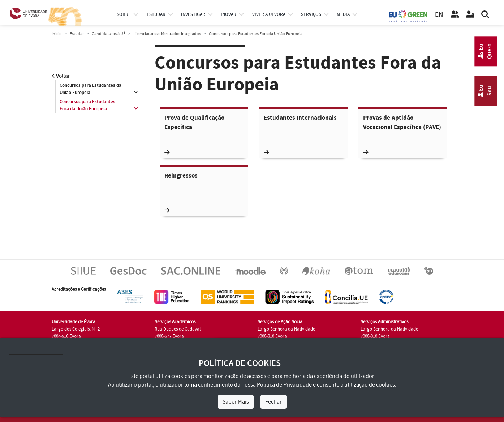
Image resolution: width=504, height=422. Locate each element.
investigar (193, 14)
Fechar (273, 402)
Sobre (124, 14)
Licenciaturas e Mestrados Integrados (167, 34)
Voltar (61, 76)
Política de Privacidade (284, 385)
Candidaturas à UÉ (109, 34)
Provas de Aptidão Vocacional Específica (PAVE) (402, 135)
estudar (156, 14)
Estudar (77, 34)
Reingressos (181, 193)
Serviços (311, 14)
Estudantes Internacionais (300, 135)
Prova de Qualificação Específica (194, 135)
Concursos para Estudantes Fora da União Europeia (87, 105)
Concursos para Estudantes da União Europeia (91, 89)
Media (343, 14)
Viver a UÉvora (269, 14)
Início (57, 34)
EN (439, 15)
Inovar (229, 14)
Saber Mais (236, 402)
